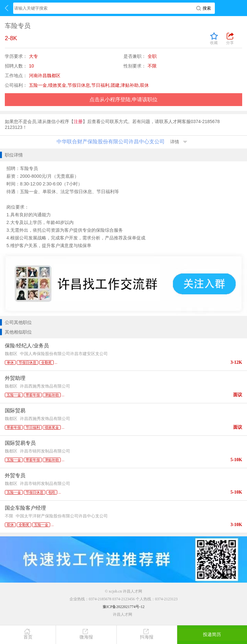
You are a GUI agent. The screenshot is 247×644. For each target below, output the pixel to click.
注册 (78, 121)
